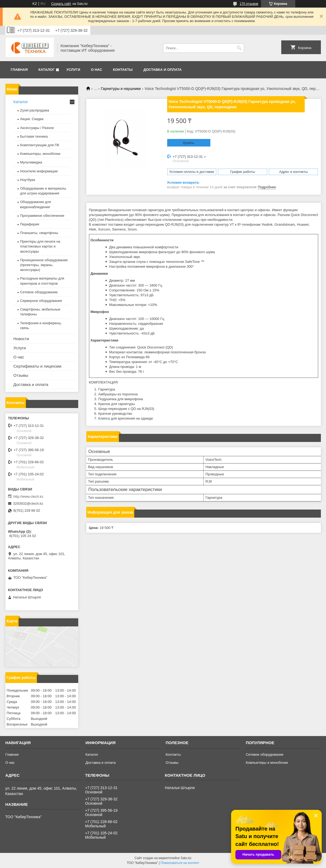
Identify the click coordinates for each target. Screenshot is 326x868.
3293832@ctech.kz (28, 503)
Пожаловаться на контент (180, 863)
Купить (189, 143)
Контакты (123, 70)
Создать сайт (61, 4)
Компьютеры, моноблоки (40, 154)
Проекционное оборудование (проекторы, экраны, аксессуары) (44, 265)
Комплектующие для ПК (40, 145)
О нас (97, 70)
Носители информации (39, 171)
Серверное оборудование (41, 301)
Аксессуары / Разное (37, 128)
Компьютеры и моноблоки (267, 763)
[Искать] (239, 48)
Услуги (73, 70)
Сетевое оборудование (39, 292)
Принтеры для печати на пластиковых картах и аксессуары (40, 246)
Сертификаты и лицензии (37, 366)
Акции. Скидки (32, 119)
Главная (19, 70)
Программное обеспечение (42, 216)
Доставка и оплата (163, 70)
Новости (21, 339)
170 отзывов (249, 4)
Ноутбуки (28, 180)
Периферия (30, 224)
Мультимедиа (31, 162)
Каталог (47, 70)
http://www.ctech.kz (28, 496)
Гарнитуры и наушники (121, 89)
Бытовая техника (34, 136)
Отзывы (21, 375)
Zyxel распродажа (35, 110)
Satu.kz (186, 858)
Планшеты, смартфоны (39, 233)
